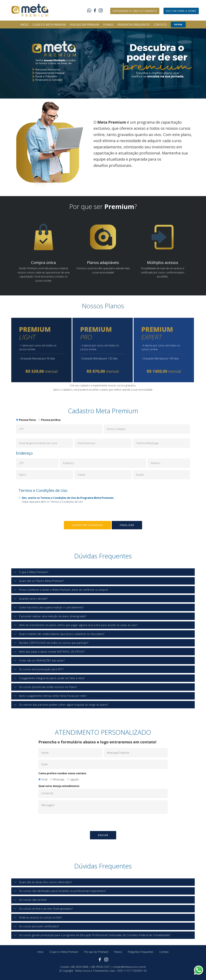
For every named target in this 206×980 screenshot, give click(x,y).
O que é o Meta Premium (64, 952)
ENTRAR (178, 25)
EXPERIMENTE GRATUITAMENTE (135, 11)
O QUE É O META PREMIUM (49, 25)
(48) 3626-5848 (79, 967)
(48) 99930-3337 (100, 967)
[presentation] (41, 512)
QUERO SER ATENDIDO (87, 525)
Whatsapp (59, 779)
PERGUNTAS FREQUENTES (134, 25)
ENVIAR (103, 835)
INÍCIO (24, 25)
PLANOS (108, 25)
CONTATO (160, 25)
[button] (103, 572)
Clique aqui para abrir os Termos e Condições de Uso (52, 502)
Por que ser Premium (96, 952)
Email (44, 779)
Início (40, 952)
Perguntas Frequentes (141, 952)
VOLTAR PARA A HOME (181, 11)
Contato (164, 952)
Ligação (74, 779)
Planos (118, 952)
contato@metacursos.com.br (129, 967)
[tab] (103, 572)
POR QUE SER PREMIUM (84, 25)
